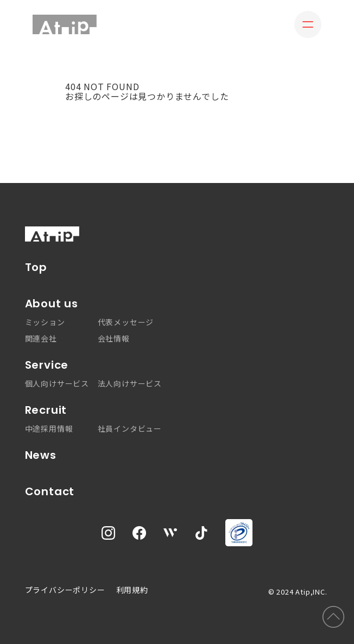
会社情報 (114, 338)
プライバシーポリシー (65, 590)
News (41, 455)
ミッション (45, 322)
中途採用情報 (49, 428)
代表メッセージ (126, 322)
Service (47, 365)
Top (36, 267)
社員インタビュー (130, 428)
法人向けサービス (130, 383)
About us (52, 304)
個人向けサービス (57, 383)
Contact (50, 492)
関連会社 (41, 338)
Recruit (46, 410)
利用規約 (132, 590)
